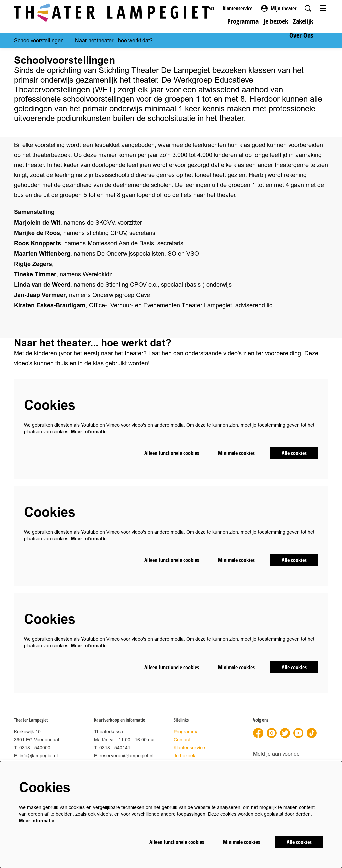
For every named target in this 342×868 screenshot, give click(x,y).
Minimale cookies (236, 453)
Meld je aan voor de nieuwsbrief (276, 757)
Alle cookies (294, 453)
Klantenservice (238, 8)
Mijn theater (279, 8)
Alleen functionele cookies (172, 453)
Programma (186, 732)
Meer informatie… (91, 432)
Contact (182, 740)
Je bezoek (185, 756)
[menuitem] (243, 21)
